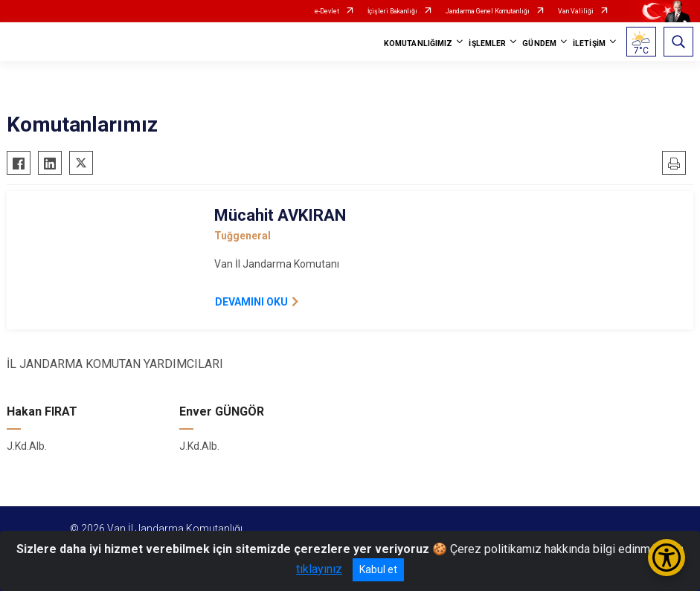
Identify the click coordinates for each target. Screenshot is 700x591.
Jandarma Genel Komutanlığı (488, 11)
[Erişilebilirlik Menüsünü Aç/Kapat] (667, 558)
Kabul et (378, 569)
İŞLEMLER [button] (487, 43)
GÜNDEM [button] (539, 43)
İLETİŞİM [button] (589, 43)
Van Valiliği (576, 11)
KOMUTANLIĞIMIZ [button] (418, 43)
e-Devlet (327, 11)
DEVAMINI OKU (251, 302)
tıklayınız (319, 569)
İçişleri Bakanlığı (392, 11)
